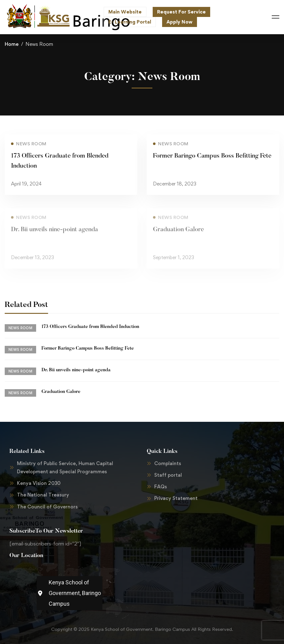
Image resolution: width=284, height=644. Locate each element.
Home (12, 44)
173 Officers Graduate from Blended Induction (90, 327)
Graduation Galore (178, 234)
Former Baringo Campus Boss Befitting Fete (212, 156)
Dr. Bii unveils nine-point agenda (55, 234)
